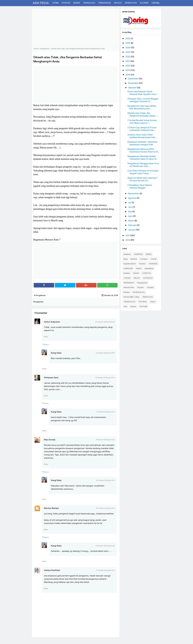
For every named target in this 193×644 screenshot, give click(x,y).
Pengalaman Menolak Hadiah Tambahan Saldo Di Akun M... (143, 158)
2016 (128, 240)
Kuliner (136, 273)
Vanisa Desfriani (52, 570)
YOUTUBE (143, 306)
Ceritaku (144, 259)
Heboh (139, 268)
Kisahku (127, 273)
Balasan (46, 344)
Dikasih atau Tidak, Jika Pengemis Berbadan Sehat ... (142, 114)
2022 (128, 57)
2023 (128, 52)
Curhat (154, 259)
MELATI (137, 278)
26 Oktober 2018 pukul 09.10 (105, 353)
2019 (128, 70)
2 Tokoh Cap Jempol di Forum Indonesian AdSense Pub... (142, 129)
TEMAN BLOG (129, 302)
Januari (132, 230)
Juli (130, 203)
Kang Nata (56, 353)
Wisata (133, 306)
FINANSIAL (153, 264)
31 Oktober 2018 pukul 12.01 (105, 570)
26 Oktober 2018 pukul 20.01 (105, 378)
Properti (150, 287)
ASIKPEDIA (138, 254)
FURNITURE (128, 268)
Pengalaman (142, 283)
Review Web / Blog (131, 297)
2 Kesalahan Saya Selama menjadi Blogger (140, 186)
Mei (130, 212)
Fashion (142, 264)
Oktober (132, 88)
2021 (128, 61)
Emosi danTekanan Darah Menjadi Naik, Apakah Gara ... (143, 93)
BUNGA (134, 259)
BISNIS (149, 254)
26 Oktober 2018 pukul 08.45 (105, 322)
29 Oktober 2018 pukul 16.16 (105, 480)
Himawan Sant (51, 378)
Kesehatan (149, 268)
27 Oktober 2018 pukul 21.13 (105, 412)
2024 (128, 48)
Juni (130, 207)
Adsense (127, 254)
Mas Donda (50, 440)
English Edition (130, 264)
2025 (128, 43)
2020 (128, 66)
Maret (131, 221)
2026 (128, 39)
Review (127, 292)
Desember (133, 79)
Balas (46, 337)
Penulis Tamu (129, 287)
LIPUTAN (127, 278)
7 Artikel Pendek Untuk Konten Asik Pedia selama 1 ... (142, 122)
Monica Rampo (51, 508)
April (131, 216)
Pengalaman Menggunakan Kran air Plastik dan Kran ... (143, 165)
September (134, 194)
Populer (141, 287)
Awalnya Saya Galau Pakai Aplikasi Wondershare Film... (142, 136)
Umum (153, 302)
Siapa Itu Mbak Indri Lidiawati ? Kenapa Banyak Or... (143, 179)
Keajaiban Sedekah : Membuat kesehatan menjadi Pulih (142, 143)
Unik (125, 306)
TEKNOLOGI (148, 297)
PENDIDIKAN (129, 283)
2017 (128, 236)
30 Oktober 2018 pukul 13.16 (105, 508)
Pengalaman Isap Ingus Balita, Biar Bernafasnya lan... (142, 107)
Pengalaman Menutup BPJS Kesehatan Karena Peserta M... (143, 150)
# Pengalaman (40, 295)
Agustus (132, 198)
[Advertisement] (76, 27)
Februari (132, 225)
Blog (125, 259)
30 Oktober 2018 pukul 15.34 (105, 546)
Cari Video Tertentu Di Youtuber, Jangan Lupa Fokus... (143, 172)
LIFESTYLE (147, 273)
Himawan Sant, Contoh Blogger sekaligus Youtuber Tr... (143, 100)
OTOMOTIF (148, 278)
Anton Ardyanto (52, 322)
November (133, 83)
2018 (128, 75)
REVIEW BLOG (139, 292)
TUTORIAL (143, 302)
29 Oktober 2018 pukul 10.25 (105, 440)
